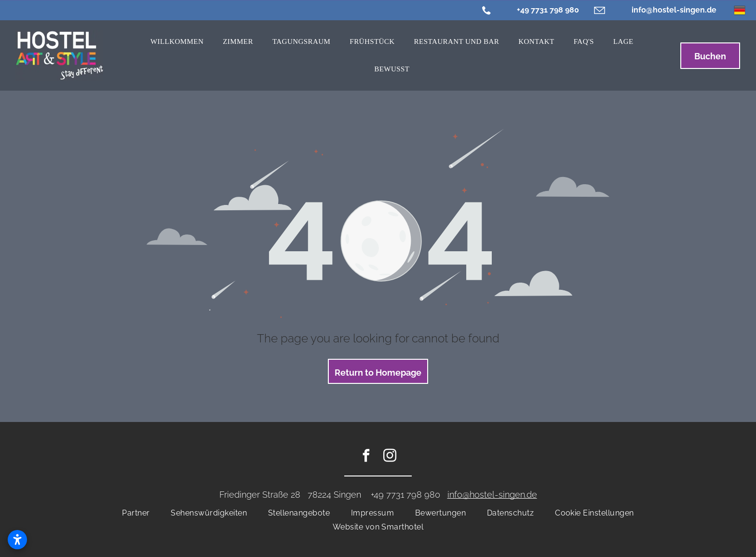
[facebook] (366, 457)
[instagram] (390, 457)
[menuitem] (177, 42)
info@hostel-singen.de (674, 10)
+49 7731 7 (391, 495)
